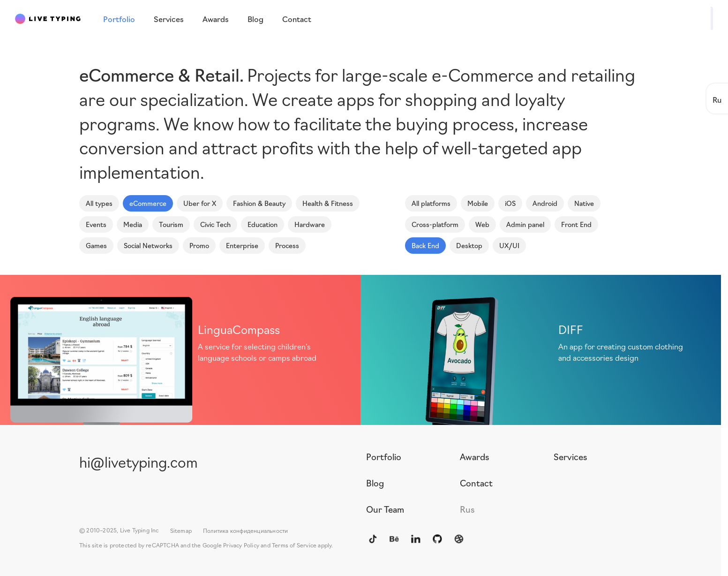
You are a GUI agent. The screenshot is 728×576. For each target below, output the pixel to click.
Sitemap (181, 530)
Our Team (385, 509)
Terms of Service (294, 545)
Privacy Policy (241, 545)
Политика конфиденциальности (245, 530)
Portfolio (384, 456)
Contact (476, 483)
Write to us (684, 18)
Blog (375, 483)
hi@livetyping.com (139, 461)
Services (570, 456)
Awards (475, 456)
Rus (467, 509)
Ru (717, 99)
